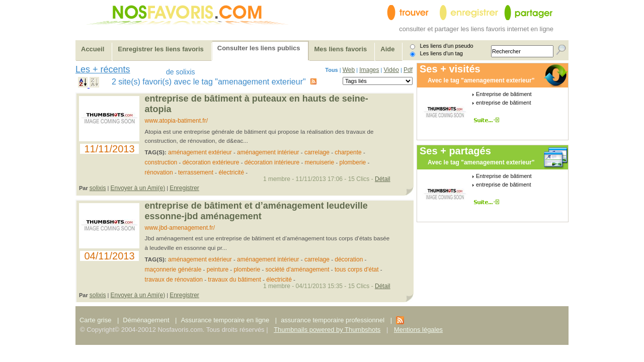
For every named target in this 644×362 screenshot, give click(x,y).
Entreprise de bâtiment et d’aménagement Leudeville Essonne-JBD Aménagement (256, 211)
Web (349, 70)
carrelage (317, 152)
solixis (98, 188)
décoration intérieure (272, 162)
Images (369, 70)
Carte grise (96, 320)
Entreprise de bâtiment (504, 94)
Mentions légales (418, 330)
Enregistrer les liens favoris (161, 49)
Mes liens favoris (341, 49)
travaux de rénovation (174, 280)
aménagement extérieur (200, 152)
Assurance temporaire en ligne (225, 320)
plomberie (353, 162)
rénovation (159, 172)
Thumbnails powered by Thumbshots (327, 330)
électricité (231, 172)
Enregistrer (184, 188)
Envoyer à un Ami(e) (138, 188)
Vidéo (391, 70)
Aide (387, 49)
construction (161, 162)
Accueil (93, 49)
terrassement (196, 172)
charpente (348, 152)
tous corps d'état (357, 269)
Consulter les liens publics (259, 48)
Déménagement (146, 320)
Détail (383, 179)
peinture (218, 269)
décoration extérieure (211, 162)
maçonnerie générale (173, 269)
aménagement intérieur (268, 152)
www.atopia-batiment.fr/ (176, 121)
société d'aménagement (298, 269)
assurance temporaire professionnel (333, 320)
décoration (349, 259)
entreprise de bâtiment (503, 103)
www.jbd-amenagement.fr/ (180, 228)
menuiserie (320, 162)
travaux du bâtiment (234, 280)
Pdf (408, 70)
